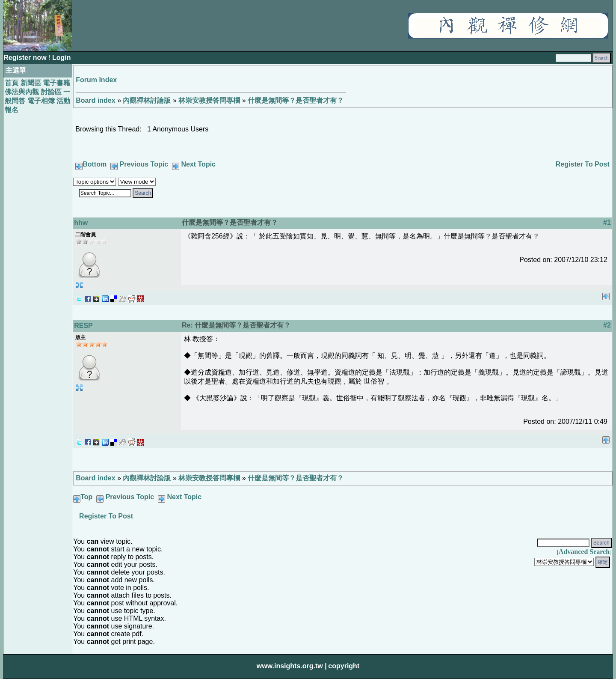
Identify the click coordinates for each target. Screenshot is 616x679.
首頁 (12, 83)
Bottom (95, 164)
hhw (81, 223)
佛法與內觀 (22, 92)
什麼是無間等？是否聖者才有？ (296, 100)
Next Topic (198, 164)
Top (86, 497)
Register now (26, 58)
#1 (607, 222)
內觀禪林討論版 (147, 100)
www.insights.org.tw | (292, 666)
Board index (95, 100)
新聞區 (31, 83)
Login (62, 58)
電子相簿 (41, 101)
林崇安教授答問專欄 (209, 100)
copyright (344, 666)
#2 (607, 325)
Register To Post (583, 164)
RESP (83, 326)
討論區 (51, 92)
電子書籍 (56, 83)
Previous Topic (144, 164)
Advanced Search (584, 552)
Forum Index (96, 80)
